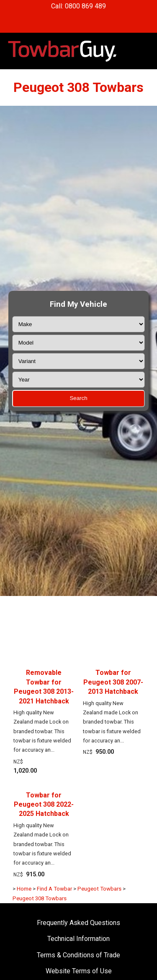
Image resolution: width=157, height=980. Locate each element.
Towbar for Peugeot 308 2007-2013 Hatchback (113, 682)
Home (24, 889)
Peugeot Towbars (99, 889)
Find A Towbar (54, 889)
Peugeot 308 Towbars (40, 898)
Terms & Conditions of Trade (78, 955)
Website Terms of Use (79, 971)
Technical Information (78, 939)
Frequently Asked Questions (78, 923)
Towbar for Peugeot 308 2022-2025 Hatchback (44, 805)
